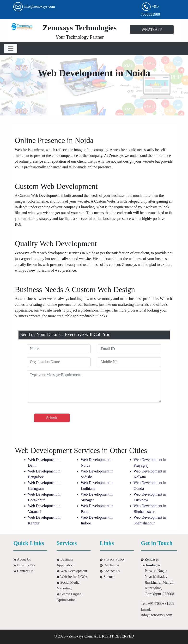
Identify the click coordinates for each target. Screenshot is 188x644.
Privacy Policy (112, 559)
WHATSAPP (152, 29)
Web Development (72, 571)
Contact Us (23, 571)
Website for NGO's (72, 577)
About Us (22, 559)
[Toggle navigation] (11, 49)
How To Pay (24, 565)
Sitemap (108, 577)
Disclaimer (110, 565)
